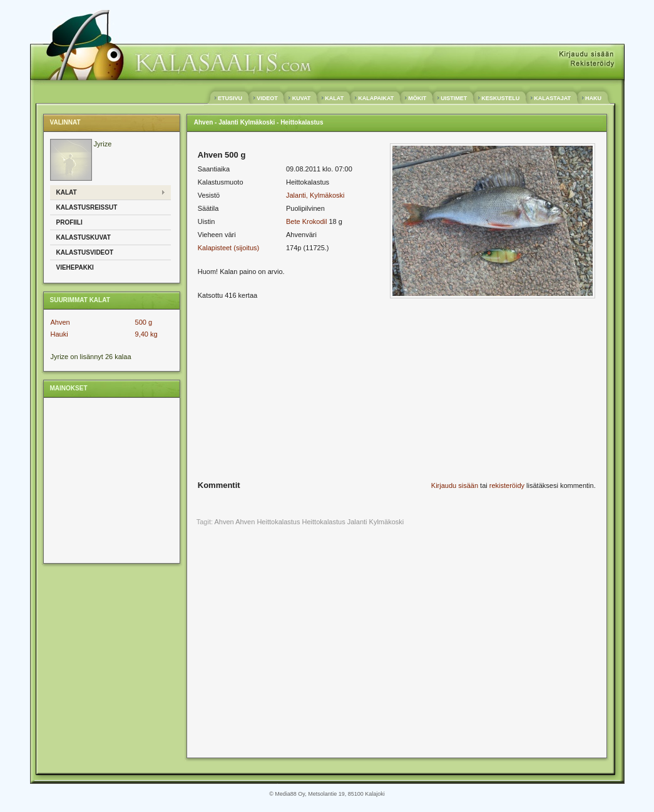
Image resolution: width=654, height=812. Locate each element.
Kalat (67, 192)
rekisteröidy (507, 485)
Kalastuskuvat (84, 237)
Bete (293, 221)
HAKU (594, 98)
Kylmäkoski (387, 522)
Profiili (69, 222)
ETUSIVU (230, 98)
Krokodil (315, 221)
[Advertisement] (110, 480)
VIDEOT (268, 98)
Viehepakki (75, 267)
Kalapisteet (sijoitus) (228, 248)
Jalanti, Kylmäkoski (315, 195)
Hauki (59, 334)
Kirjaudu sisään (455, 485)
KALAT (335, 98)
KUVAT (301, 98)
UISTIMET (454, 98)
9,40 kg (146, 334)
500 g (144, 322)
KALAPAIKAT (376, 98)
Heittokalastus (324, 522)
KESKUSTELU (501, 98)
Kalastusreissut (87, 207)
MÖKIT (417, 98)
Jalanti (357, 522)
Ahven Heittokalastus (268, 522)
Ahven (60, 322)
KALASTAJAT (553, 98)
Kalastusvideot (85, 252)
